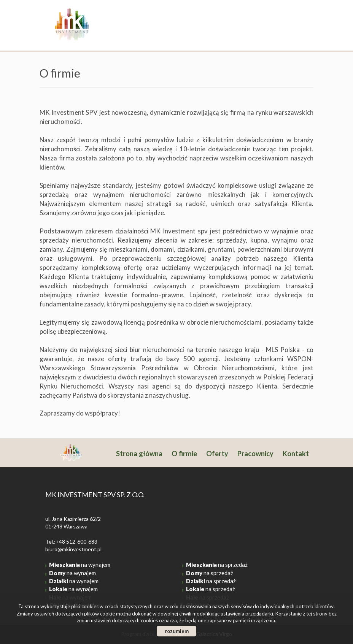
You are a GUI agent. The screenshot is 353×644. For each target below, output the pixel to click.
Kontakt (296, 454)
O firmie (184, 454)
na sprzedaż (217, 565)
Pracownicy (255, 454)
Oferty (217, 454)
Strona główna (139, 454)
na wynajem (80, 565)
